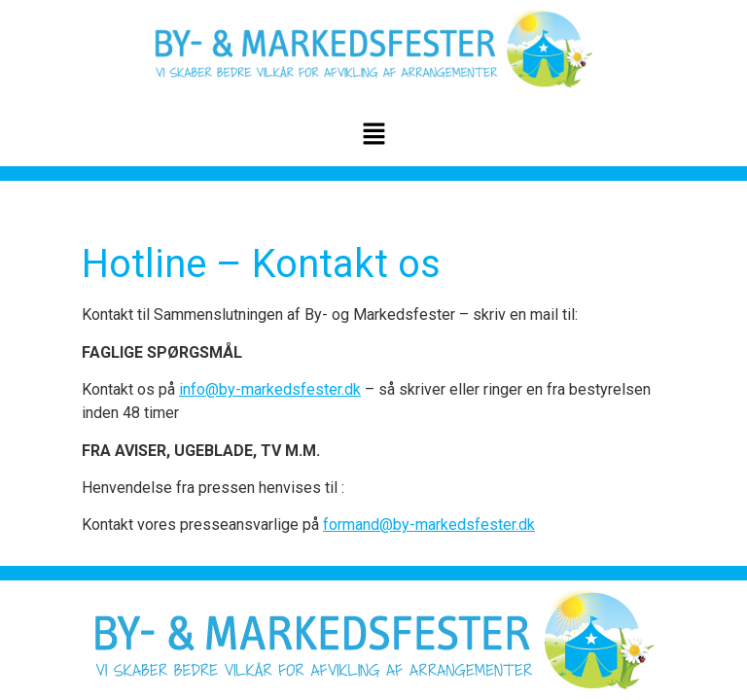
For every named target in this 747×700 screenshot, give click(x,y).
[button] (373, 135)
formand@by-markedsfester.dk (429, 525)
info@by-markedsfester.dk (270, 389)
